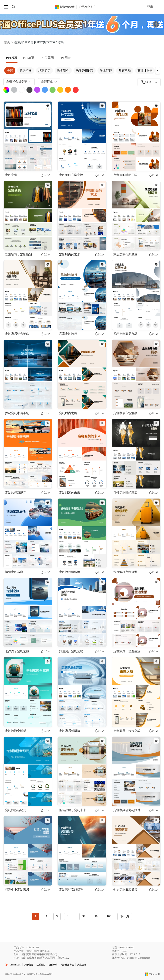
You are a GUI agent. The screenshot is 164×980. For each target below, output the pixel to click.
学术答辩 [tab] (106, 71)
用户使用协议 (67, 965)
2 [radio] (46, 916)
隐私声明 (53, 965)
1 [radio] (36, 916)
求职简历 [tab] (44, 71)
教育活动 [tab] (125, 71)
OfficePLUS (15, 965)
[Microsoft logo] (152, 974)
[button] (158, 71)
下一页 (125, 916)
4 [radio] (68, 916)
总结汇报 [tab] (26, 71)
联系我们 (41, 965)
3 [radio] (57, 916)
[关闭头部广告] (156, 24)
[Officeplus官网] (78, 7)
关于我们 (29, 965)
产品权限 (82, 965)
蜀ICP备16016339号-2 (15, 974)
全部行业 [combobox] (49, 82)
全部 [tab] (10, 71)
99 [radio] (96, 916)
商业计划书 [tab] (145, 71)
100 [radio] (109, 916)
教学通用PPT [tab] (85, 71)
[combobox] (149, 82)
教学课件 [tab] (63, 71)
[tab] (12, 58)
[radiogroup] (73, 917)
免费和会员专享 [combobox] (19, 82)
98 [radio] (84, 916)
